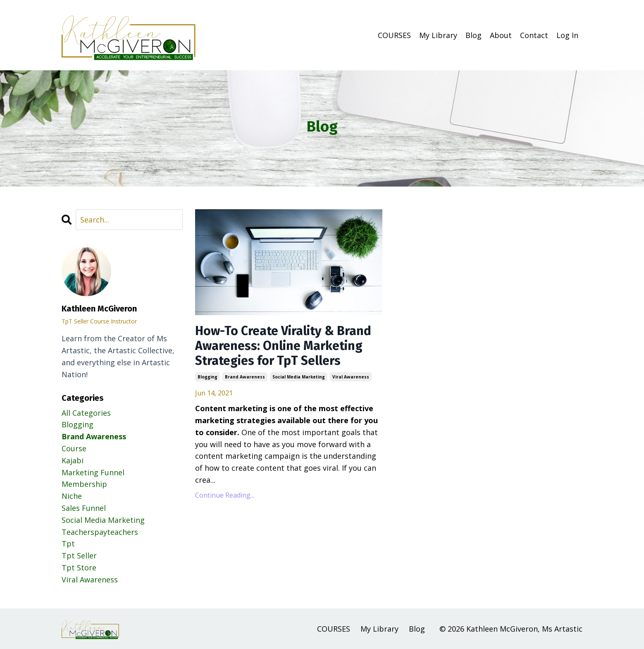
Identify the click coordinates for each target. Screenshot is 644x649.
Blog (473, 35)
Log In (567, 35)
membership (84, 484)
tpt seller (79, 556)
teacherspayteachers (100, 532)
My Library (438, 35)
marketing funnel (93, 472)
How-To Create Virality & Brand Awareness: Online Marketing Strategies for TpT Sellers (283, 346)
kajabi (73, 460)
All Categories (86, 413)
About (501, 35)
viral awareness (351, 377)
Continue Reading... (225, 495)
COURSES (394, 35)
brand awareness (245, 377)
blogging (208, 377)
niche (72, 496)
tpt (68, 544)
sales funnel (84, 508)
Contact (534, 35)
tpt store (79, 568)
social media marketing (299, 377)
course (74, 448)
